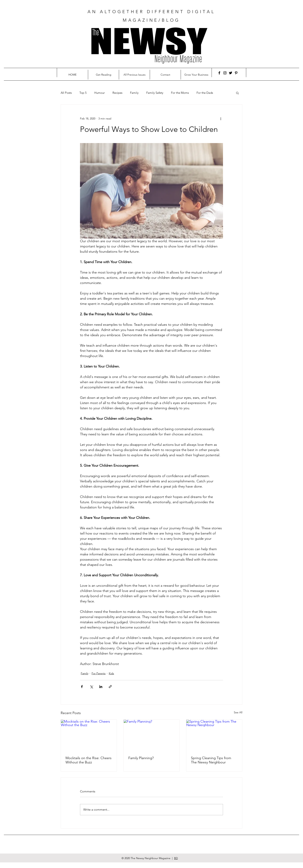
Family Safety (155, 93)
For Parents (99, 673)
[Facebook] (219, 73)
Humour (100, 93)
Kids (111, 673)
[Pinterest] (236, 73)
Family (134, 93)
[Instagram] (225, 73)
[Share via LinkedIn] (101, 687)
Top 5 (83, 93)
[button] (237, 93)
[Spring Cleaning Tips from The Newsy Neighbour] (214, 735)
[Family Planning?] (152, 735)
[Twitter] (231, 73)
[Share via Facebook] (82, 687)
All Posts (66, 93)
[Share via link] (110, 687)
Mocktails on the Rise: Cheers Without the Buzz (89, 760)
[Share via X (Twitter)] (91, 687)
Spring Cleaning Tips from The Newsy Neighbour (211, 760)
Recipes (117, 93)
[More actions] (221, 119)
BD (176, 858)
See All (238, 712)
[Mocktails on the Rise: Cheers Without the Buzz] (89, 735)
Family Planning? (141, 758)
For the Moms (180, 93)
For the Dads (205, 93)
